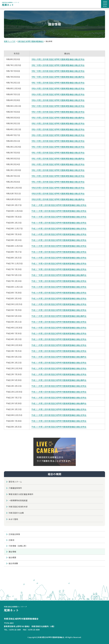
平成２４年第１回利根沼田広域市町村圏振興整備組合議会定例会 (59, 339)
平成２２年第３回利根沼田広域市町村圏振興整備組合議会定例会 (59, 374)
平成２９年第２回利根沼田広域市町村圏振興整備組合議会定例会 (59, 234)
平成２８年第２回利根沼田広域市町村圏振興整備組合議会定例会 (59, 252)
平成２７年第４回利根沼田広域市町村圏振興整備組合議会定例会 (59, 263)
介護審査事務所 (15, 488)
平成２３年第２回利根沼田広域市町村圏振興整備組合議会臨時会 (59, 357)
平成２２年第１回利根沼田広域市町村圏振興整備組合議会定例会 (59, 386)
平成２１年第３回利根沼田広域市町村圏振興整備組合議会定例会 (59, 398)
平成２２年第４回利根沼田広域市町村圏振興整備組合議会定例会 (59, 368)
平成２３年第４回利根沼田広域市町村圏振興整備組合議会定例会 (59, 345)
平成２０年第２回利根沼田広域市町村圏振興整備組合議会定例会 (59, 421)
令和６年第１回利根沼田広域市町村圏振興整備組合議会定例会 (58, 100)
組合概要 (12, 557)
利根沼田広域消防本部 (18, 507)
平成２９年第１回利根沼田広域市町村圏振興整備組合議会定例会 (59, 240)
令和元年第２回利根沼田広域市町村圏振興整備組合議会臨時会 (58, 199)
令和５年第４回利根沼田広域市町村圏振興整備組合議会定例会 (58, 106)
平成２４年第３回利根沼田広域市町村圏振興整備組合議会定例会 (59, 328)
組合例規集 (13, 563)
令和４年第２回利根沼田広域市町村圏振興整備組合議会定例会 (58, 135)
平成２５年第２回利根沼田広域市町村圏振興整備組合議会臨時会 (59, 316)
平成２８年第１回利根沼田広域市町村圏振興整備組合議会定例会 (59, 258)
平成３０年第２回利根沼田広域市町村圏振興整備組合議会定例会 (59, 217)
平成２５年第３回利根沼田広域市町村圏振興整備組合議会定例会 (59, 310)
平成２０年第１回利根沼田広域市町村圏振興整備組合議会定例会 (59, 427)
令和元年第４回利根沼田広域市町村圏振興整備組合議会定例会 (58, 188)
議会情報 (12, 552)
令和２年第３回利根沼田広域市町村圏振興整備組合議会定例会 (58, 170)
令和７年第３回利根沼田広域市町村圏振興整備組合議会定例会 (58, 71)
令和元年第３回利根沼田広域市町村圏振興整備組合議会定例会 (58, 194)
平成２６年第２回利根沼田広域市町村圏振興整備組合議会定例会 (59, 293)
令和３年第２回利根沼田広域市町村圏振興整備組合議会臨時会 (58, 159)
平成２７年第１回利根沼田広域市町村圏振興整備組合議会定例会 (59, 281)
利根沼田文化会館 (16, 513)
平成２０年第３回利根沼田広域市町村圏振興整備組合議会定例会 (59, 415)
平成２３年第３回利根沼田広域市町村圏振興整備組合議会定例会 (59, 351)
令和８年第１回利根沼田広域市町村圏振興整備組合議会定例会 (58, 59)
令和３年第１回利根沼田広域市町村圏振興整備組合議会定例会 (58, 164)
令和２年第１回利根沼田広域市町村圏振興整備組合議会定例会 (58, 182)
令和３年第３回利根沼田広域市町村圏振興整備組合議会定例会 (58, 153)
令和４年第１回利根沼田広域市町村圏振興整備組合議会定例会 (58, 141)
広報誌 (11, 540)
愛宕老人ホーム (15, 482)
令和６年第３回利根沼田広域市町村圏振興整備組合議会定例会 (58, 88)
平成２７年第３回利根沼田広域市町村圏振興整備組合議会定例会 (59, 269)
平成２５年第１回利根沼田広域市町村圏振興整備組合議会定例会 (59, 322)
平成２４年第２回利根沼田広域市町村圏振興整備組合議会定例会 (59, 333)
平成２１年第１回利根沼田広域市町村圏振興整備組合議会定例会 (59, 409)
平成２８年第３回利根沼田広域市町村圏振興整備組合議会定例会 (59, 246)
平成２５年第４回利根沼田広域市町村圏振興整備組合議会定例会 (59, 304)
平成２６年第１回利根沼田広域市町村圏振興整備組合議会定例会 (59, 298)
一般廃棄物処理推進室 (18, 500)
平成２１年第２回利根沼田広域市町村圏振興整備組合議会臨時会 (59, 403)
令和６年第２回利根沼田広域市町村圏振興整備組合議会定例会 (58, 94)
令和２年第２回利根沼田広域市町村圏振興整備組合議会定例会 (58, 176)
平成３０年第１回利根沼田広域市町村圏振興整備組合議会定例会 (59, 223)
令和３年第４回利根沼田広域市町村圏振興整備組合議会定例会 (58, 147)
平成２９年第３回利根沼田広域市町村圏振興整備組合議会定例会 (59, 228)
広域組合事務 (14, 534)
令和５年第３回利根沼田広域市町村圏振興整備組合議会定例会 (58, 112)
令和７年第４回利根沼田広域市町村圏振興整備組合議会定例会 (58, 65)
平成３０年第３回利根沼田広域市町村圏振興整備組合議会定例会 (59, 211)
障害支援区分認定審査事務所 (21, 494)
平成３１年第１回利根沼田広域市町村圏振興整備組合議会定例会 (59, 205)
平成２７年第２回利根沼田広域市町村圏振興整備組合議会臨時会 (59, 275)
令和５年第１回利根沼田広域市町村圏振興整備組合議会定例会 (58, 123)
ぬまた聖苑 (13, 519)
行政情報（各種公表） (18, 546)
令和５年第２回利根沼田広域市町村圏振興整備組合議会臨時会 (58, 118)
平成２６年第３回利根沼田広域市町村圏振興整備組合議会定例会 (59, 287)
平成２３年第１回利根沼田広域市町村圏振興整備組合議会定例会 (59, 363)
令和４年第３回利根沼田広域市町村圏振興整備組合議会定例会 (58, 129)
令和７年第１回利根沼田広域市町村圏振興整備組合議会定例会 (58, 83)
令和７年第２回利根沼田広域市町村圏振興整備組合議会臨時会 (58, 77)
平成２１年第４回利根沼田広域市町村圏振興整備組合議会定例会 (59, 392)
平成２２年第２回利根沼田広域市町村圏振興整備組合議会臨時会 (59, 380)
